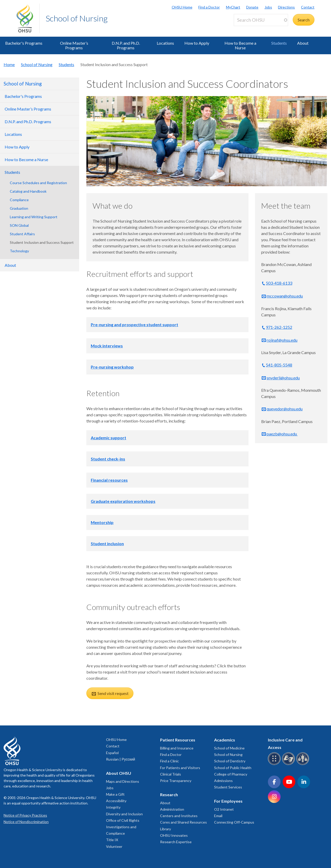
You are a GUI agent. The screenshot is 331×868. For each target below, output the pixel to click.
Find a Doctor (209, 7)
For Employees (228, 801)
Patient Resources (178, 740)
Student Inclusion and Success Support (42, 242)
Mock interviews (107, 346)
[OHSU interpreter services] (303, 764)
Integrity (113, 807)
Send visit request (113, 693)
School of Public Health (233, 768)
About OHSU (119, 773)
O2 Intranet (224, 809)
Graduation (19, 208)
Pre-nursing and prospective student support (134, 324)
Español (112, 753)
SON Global (19, 225)
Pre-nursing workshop (112, 367)
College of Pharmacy (231, 774)
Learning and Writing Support (34, 217)
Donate (252, 7)
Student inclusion (107, 544)
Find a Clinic (170, 761)
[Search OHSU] (261, 20)
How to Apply (197, 43)
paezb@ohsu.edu (282, 434)
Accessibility (116, 801)
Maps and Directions (123, 781)
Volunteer (114, 846)
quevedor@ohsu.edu (285, 409)
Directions (286, 7)
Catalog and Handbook (28, 191)
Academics (225, 740)
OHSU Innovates (174, 835)
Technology (19, 251)
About (303, 43)
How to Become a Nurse (240, 45)
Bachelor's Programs (24, 43)
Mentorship (102, 522)
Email (218, 816)
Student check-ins (108, 459)
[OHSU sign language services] (289, 764)
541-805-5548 (279, 365)
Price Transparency (176, 781)
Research (169, 795)
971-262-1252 (279, 327)
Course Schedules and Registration (38, 183)
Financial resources (109, 480)
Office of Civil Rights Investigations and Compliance (123, 827)
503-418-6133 (279, 283)
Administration (172, 809)
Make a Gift (115, 794)
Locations (165, 43)
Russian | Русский (121, 759)
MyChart (233, 7)
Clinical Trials (171, 774)
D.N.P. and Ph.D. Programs (126, 45)
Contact (308, 7)
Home (9, 64)
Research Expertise (176, 842)
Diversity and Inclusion (124, 814)
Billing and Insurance (177, 748)
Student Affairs (22, 234)
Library (165, 829)
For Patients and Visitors (180, 768)
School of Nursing (77, 18)
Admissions (223, 781)
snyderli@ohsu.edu (283, 378)
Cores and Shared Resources (183, 822)
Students (279, 43)
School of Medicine (229, 748)
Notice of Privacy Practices (25, 815)
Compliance (19, 200)
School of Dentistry (230, 761)
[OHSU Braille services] (275, 764)
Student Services (228, 787)
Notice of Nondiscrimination (26, 822)
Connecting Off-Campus (234, 822)
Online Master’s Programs (74, 45)
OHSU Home (182, 7)
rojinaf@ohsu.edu (282, 340)
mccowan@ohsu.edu (285, 296)
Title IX (112, 840)
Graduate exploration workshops (123, 501)
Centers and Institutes (179, 816)
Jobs (268, 7)
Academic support (108, 438)
